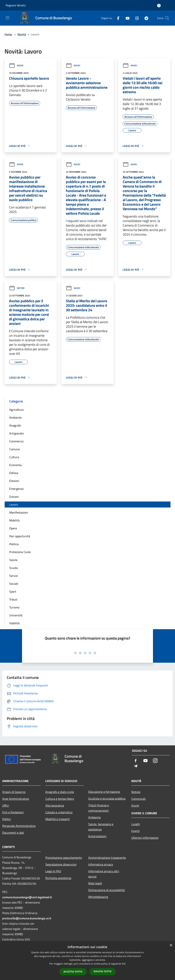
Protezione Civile (20, 552)
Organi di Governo (14, 792)
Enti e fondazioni (13, 812)
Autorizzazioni (97, 836)
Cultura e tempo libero (60, 799)
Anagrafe (15, 425)
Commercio (16, 441)
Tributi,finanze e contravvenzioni (99, 808)
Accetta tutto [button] (73, 972)
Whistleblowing (98, 897)
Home (8, 34)
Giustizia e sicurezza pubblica (107, 798)
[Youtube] (126, 18)
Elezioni (14, 481)
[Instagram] (135, 18)
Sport (13, 592)
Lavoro (14, 505)
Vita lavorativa (55, 805)
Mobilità (14, 520)
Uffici (6, 805)
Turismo (14, 607)
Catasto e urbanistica (59, 812)
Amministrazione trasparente (107, 858)
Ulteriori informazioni (145, 838)
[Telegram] (145, 18)
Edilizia (14, 473)
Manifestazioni (19, 512)
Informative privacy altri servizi (104, 874)
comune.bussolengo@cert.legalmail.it (27, 897)
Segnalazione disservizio (61, 864)
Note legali (95, 883)
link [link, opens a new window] (124, 964)
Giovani (14, 497)
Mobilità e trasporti (58, 819)
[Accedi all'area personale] (159, 6)
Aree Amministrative (16, 799)
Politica (14, 544)
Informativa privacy (101, 864)
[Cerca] (167, 18)
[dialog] (87, 961)
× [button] (171, 945)
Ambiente (15, 417)
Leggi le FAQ (53, 871)
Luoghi (136, 824)
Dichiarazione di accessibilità (107, 890)
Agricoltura (16, 410)
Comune (14, 449)
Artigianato (16, 433)
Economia (15, 465)
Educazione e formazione (104, 792)
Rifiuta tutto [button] (103, 971)
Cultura (14, 457)
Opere (13, 528)
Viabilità (14, 623)
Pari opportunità (20, 536)
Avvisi (16, 65)
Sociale (14, 584)
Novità (22, 34)
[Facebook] (117, 18)
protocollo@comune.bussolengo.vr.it (27, 918)
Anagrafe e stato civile (60, 792)
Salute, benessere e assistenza (101, 827)
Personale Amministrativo (19, 826)
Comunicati (139, 799)
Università (16, 615)
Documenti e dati (13, 833)
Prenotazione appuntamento (64, 858)
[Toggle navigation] (8, 18)
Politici (7, 819)
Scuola (13, 568)
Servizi (14, 576)
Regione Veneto (16, 5)
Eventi (135, 831)
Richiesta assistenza (58, 878)
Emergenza (16, 489)
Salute (13, 560)
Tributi (13, 599)
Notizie (17, 288)
